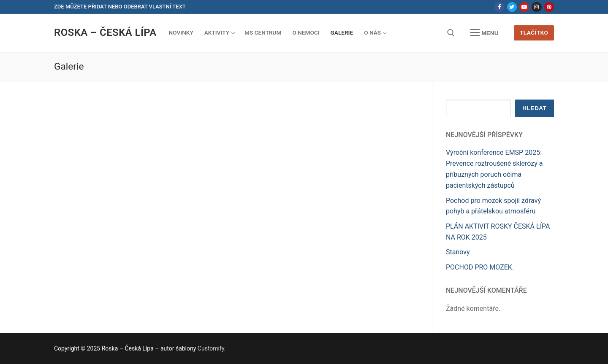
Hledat (534, 108)
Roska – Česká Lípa (105, 32)
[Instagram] (536, 7)
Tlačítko (534, 32)
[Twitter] (512, 7)
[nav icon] (484, 33)
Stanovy (458, 252)
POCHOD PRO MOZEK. (480, 267)
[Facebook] (499, 7)
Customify (211, 348)
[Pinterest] (549, 7)
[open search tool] (451, 33)
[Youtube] (524, 7)
